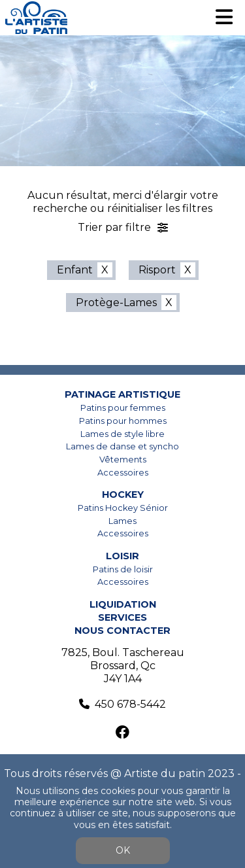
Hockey (123, 495)
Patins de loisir (123, 569)
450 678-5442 (130, 704)
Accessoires (123, 473)
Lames (122, 521)
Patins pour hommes (123, 421)
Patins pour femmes (123, 408)
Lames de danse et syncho (122, 446)
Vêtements (123, 460)
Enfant (75, 270)
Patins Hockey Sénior (123, 508)
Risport (157, 270)
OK (123, 850)
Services (122, 617)
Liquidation (123, 604)
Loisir (122, 556)
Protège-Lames (116, 303)
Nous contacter (122, 631)
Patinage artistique (122, 394)
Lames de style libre (122, 434)
